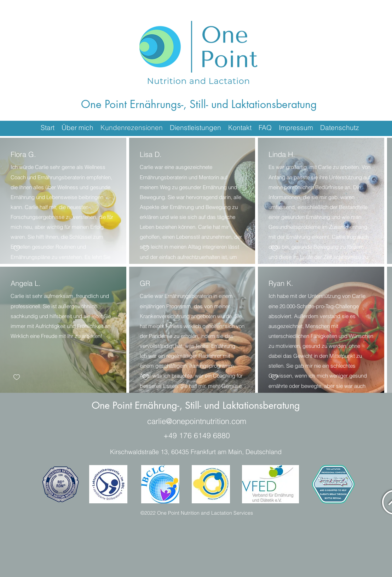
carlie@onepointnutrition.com (197, 421)
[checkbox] (17, 248)
